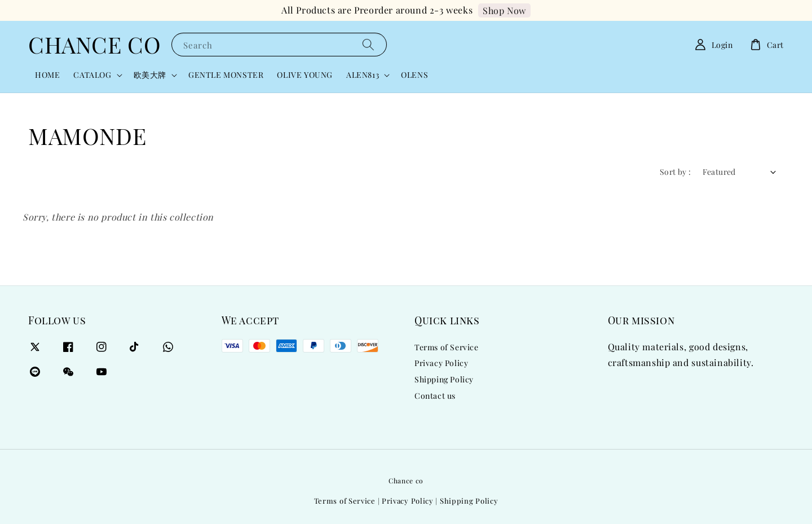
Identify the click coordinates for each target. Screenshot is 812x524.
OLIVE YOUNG (305, 75)
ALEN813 (363, 75)
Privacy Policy (441, 363)
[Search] (368, 44)
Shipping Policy (444, 379)
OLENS (414, 75)
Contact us (435, 396)
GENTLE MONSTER (226, 75)
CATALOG (92, 75)
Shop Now (504, 10)
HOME (47, 75)
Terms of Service (447, 347)
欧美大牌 (150, 75)
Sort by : (676, 172)
